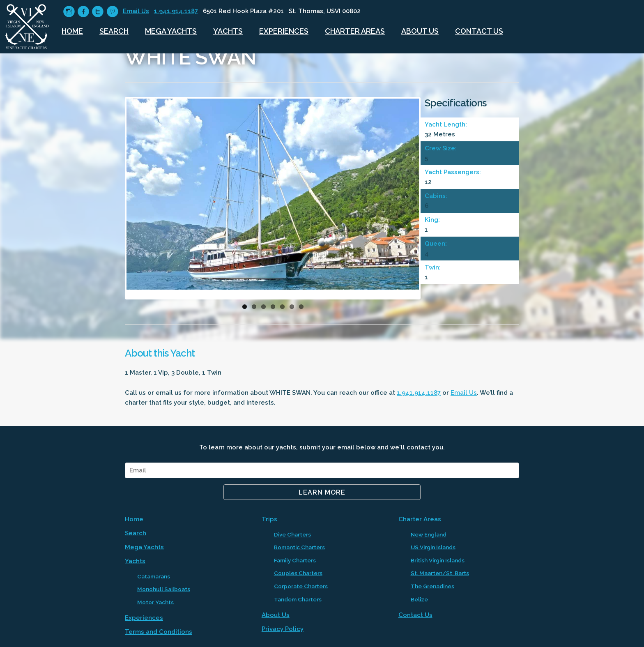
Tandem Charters (298, 599)
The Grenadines (432, 586)
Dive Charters (292, 534)
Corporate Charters (301, 586)
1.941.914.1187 (176, 11)
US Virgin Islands (433, 547)
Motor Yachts (155, 602)
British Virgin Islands (438, 560)
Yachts (228, 31)
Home (72, 31)
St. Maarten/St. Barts (440, 573)
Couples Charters (298, 573)
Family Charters (295, 560)
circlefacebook (83, 12)
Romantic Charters (299, 547)
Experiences (284, 31)
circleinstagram (69, 12)
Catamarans (154, 576)
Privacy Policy (283, 629)
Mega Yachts (171, 31)
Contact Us (479, 31)
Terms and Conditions (159, 632)
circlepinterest (112, 12)
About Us (420, 31)
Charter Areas (355, 31)
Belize (419, 599)
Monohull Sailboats (164, 589)
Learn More (322, 492)
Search (114, 31)
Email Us (136, 11)
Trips (269, 519)
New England (429, 534)
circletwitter (98, 12)
